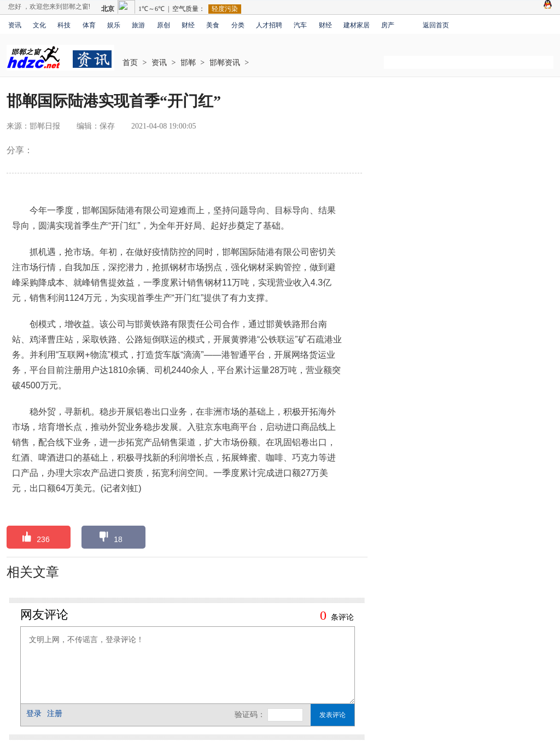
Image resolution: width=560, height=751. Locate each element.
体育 (89, 25)
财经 (188, 25)
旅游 (138, 25)
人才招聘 (269, 25)
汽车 (300, 25)
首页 (130, 63)
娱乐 (114, 25)
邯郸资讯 (225, 63)
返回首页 (436, 25)
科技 (64, 25)
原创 (164, 25)
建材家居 (357, 25)
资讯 (15, 25)
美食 (213, 25)
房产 (388, 25)
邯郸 (188, 63)
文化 (39, 25)
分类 (238, 25)
